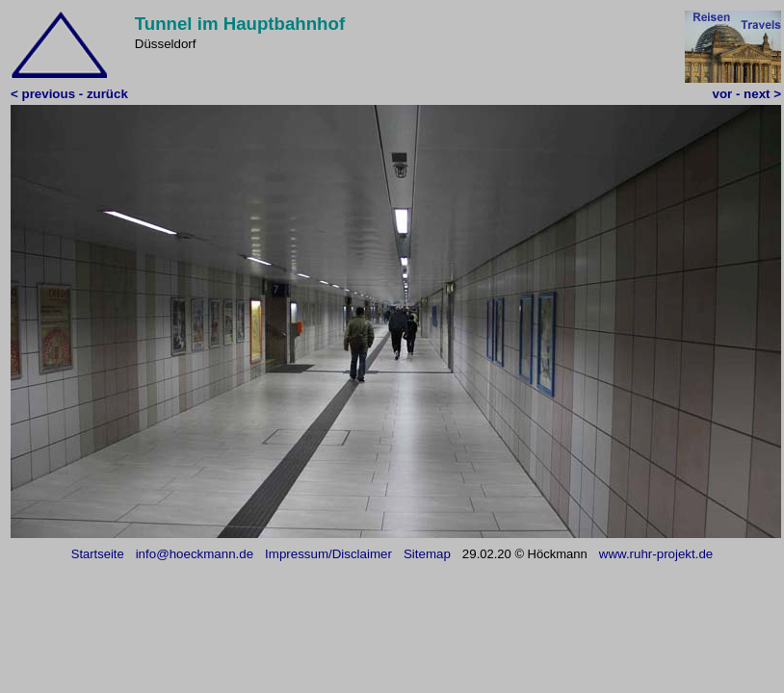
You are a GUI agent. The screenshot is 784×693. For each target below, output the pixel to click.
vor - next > (747, 94)
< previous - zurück (69, 94)
